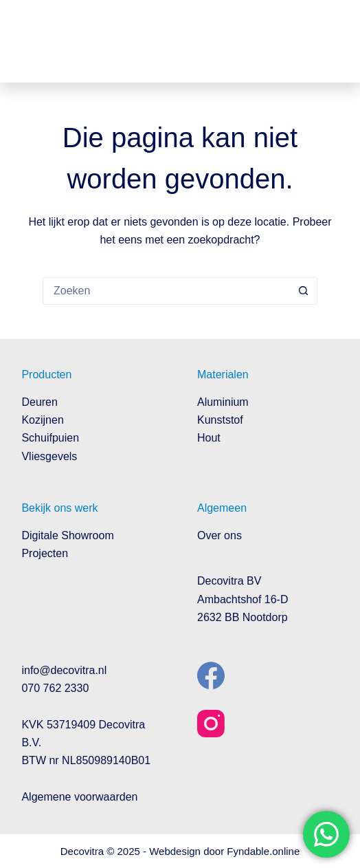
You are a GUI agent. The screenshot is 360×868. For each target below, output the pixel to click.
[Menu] (328, 41)
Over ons (220, 535)
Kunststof (220, 420)
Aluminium (223, 402)
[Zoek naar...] (166, 291)
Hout (209, 438)
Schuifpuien (50, 438)
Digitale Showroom (67, 535)
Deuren (39, 402)
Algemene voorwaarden (79, 797)
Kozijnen (42, 420)
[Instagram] (211, 724)
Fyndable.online (263, 851)
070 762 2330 (55, 688)
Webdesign (175, 851)
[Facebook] (211, 675)
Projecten (45, 553)
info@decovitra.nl (64, 670)
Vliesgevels (49, 456)
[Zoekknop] (304, 291)
